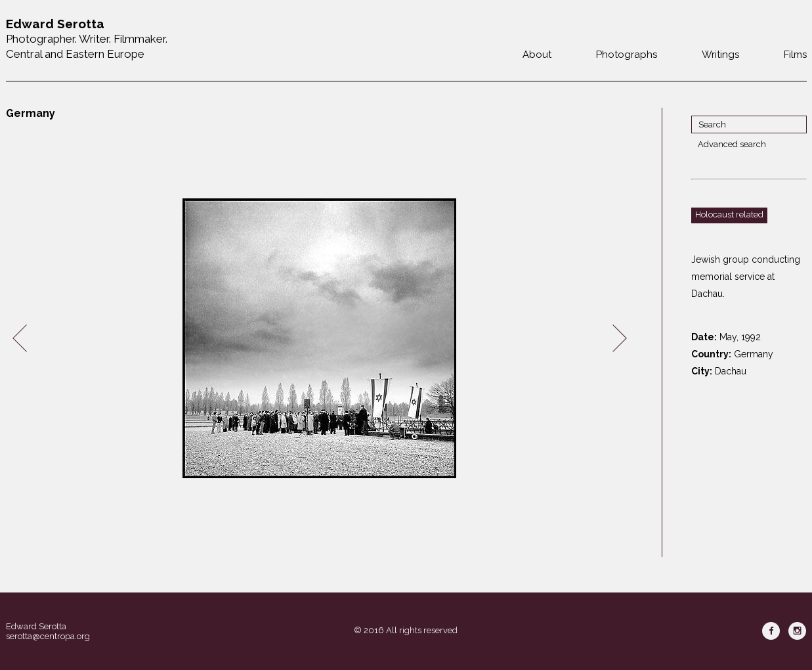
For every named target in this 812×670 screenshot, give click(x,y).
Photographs (627, 55)
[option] (320, 339)
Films (795, 55)
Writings (720, 55)
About (537, 55)
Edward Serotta (36, 626)
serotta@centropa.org (48, 636)
